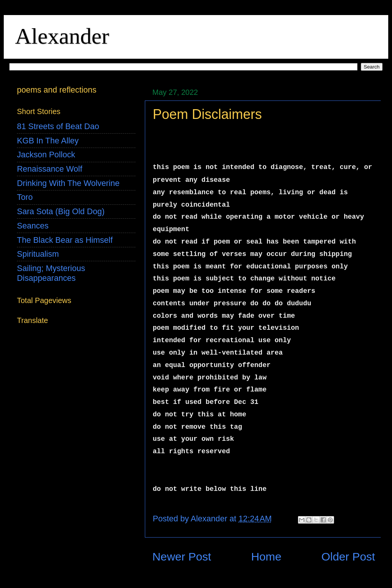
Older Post (348, 557)
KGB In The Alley (48, 141)
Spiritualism (38, 254)
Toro (25, 197)
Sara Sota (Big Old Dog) (61, 211)
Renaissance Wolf (50, 169)
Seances (33, 226)
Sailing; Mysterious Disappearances (51, 273)
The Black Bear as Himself (65, 240)
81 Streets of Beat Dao (58, 126)
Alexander (62, 36)
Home (266, 557)
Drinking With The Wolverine (68, 183)
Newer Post (182, 557)
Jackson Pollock (46, 155)
